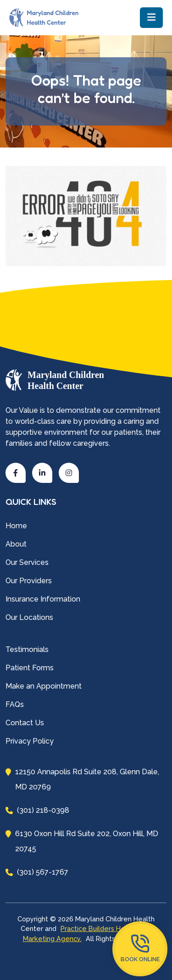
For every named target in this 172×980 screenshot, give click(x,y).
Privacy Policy (30, 741)
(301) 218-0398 (37, 810)
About (16, 544)
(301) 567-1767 (37, 872)
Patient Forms (30, 668)
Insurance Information (43, 599)
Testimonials (27, 649)
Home (16, 526)
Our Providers (29, 581)
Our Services (27, 562)
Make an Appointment (44, 686)
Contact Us (25, 723)
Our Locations (29, 617)
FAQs (15, 704)
